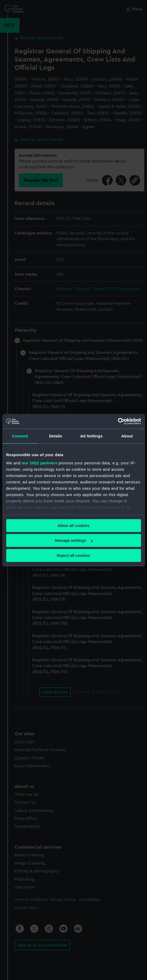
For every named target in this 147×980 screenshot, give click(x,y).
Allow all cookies (73, 526)
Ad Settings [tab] (91, 436)
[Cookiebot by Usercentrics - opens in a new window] (118, 421)
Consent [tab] (20, 436)
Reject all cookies (74, 555)
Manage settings (74, 540)
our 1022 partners (39, 463)
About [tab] (127, 436)
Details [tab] (56, 436)
